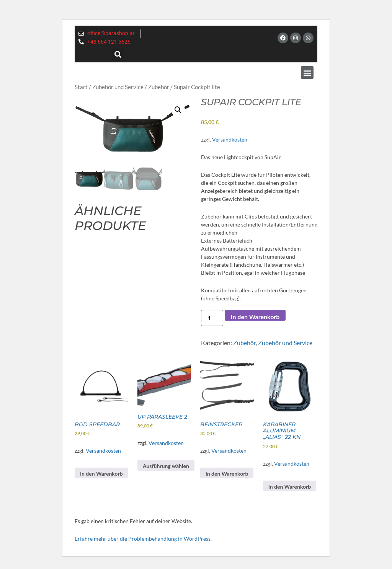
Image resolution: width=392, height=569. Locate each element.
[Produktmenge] (212, 318)
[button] (118, 54)
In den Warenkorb (255, 317)
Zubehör (159, 87)
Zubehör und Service (118, 87)
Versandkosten (230, 139)
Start (81, 87)
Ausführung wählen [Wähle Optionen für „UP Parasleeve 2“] (166, 466)
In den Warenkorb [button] (101, 474)
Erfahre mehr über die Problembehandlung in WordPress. (143, 539)
